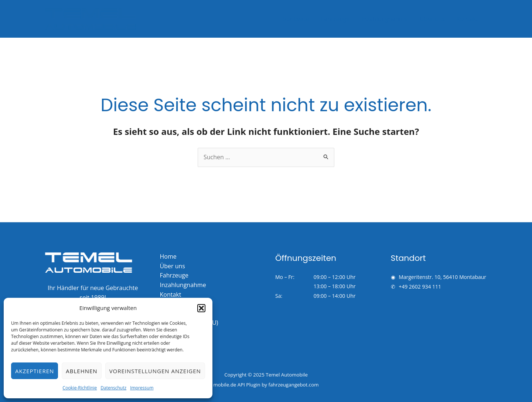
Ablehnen (81, 371)
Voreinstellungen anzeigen (155, 371)
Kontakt (467, 19)
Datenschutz (113, 388)
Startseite (296, 19)
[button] (201, 308)
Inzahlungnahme (385, 19)
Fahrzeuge (335, 19)
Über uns (432, 19)
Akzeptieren (35, 371)
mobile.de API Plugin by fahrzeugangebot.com (266, 385)
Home (168, 256)
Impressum (142, 388)
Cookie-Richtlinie (80, 388)
